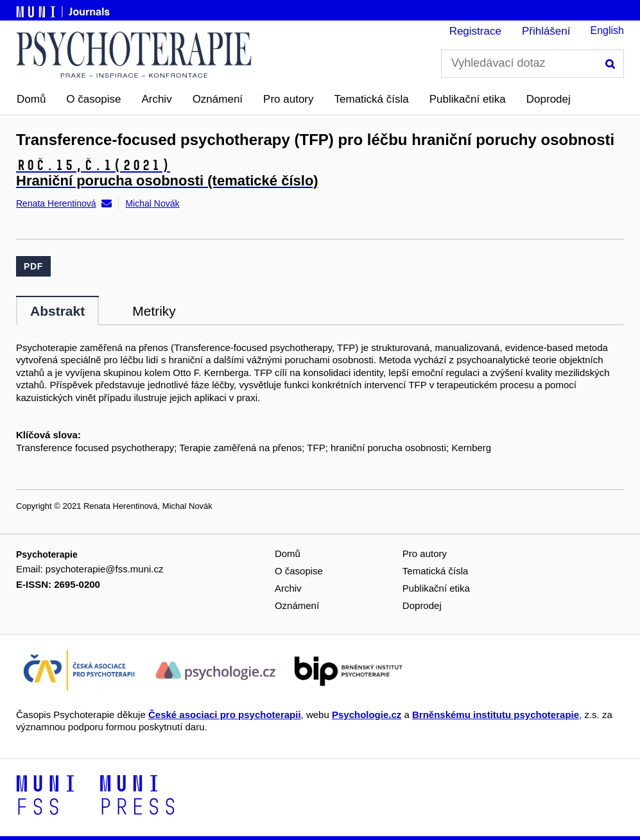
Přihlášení (546, 31)
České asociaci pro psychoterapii (225, 715)
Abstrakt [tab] (57, 311)
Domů (31, 99)
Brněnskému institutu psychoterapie (496, 715)
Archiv (156, 99)
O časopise (93, 99)
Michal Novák (152, 203)
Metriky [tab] (154, 311)
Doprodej (549, 99)
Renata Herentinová (56, 203)
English (607, 30)
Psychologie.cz (367, 715)
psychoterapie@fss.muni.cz (105, 569)
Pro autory (288, 99)
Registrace (475, 31)
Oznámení (218, 99)
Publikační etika (468, 99)
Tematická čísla (372, 99)
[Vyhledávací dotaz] (532, 64)
